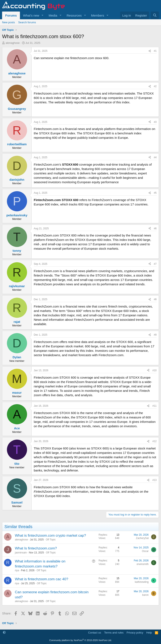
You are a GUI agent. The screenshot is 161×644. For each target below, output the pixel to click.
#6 (155, 229)
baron (145, 595)
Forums (11, 15)
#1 (155, 51)
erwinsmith (143, 564)
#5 (155, 193)
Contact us (95, 633)
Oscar (145, 551)
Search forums (27, 22)
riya (17, 570)
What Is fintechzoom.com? (36, 548)
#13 (155, 480)
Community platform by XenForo (80, 640)
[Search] (155, 15)
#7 (155, 264)
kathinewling (142, 582)
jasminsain (21, 553)
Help (149, 633)
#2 (155, 86)
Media (53, 15)
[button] (43, 15)
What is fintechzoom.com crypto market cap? (50, 536)
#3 (155, 122)
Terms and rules (114, 633)
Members (98, 15)
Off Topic (51, 540)
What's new (31, 15)
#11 (155, 406)
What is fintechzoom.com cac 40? (42, 579)
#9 (155, 335)
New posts (8, 22)
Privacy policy (135, 633)
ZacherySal (142, 538)
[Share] (150, 51)
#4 (155, 157)
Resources (74, 15)
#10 (155, 370)
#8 (155, 299)
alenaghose (13, 43)
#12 (155, 441)
